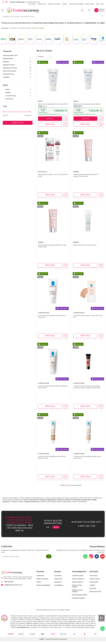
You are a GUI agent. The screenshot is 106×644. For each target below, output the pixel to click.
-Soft (41, 639)
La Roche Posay (44, 313)
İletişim (65, 4)
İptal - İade (100, 4)
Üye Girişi (93, 588)
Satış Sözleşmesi (78, 582)
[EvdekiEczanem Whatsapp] (102, 629)
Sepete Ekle (50, 119)
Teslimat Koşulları (78, 576)
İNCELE (56, 527)
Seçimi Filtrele (18, 123)
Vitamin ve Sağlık (83, 23)
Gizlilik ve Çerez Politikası (77, 591)
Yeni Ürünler (94, 576)
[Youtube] (102, 556)
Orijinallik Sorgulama (79, 598)
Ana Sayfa (32, 4)
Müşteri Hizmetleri (54, 4)
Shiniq (40, 101)
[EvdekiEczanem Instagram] (3, 2)
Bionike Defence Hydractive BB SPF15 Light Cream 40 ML (52, 246)
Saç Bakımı (45, 23)
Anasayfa (5, 28)
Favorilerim (58, 576)
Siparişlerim (58, 582)
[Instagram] (91, 556)
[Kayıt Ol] (49, 556)
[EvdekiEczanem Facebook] (6, 2)
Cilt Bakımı (23, 23)
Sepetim (92, 585)
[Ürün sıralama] (44, 57)
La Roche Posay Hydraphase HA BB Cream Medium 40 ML (52, 457)
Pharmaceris (43, 172)
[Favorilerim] (89, 10)
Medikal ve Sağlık (97, 23)
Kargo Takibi (90, 4)
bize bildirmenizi (23, 627)
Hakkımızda (42, 4)
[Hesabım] (82, 10)
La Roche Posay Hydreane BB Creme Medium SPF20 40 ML (53, 387)
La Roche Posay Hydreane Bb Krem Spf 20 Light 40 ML (52, 316)
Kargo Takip (58, 579)
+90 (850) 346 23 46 (25, 2)
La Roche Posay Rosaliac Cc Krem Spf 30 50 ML (88, 316)
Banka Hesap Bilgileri (77, 4)
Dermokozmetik (25, 28)
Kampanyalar (94, 582)
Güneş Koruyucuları (10, 23)
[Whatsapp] (85, 556)
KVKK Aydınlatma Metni (79, 595)
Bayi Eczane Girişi (95, 592)
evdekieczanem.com (32, 502)
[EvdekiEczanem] (23, 10)
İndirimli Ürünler (95, 579)
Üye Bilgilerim (59, 585)
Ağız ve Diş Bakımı (68, 23)
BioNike (76, 172)
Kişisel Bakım (55, 23)
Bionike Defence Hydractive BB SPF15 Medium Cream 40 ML (86, 175)
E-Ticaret (46, 639)
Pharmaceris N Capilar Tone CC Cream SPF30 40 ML (53, 175)
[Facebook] (97, 556)
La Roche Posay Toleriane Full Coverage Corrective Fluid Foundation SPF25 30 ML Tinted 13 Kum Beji (87, 387)
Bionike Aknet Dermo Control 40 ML (85, 245)
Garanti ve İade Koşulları (77, 586)
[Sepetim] (99, 10)
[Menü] (3, 10)
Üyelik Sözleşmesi (78, 579)
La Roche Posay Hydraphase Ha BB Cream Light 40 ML (87, 457)
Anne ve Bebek (33, 23)
